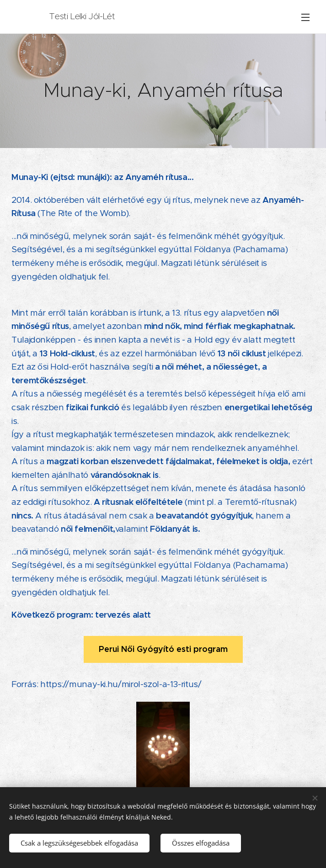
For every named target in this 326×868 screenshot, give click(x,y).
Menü (305, 17)
